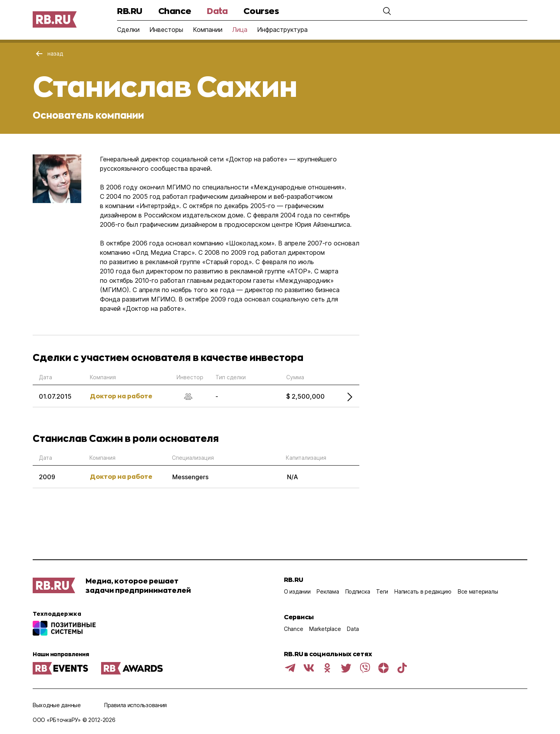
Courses (261, 11)
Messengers (190, 477)
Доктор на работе (121, 396)
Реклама (328, 591)
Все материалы (478, 591)
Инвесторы (166, 30)
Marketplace (325, 629)
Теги (382, 591)
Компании (208, 30)
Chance (175, 11)
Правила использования (136, 705)
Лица (240, 30)
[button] (387, 11)
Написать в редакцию (423, 591)
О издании (297, 591)
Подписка (358, 591)
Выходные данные (57, 705)
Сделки (128, 30)
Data (217, 11)
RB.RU (130, 11)
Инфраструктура (282, 30)
